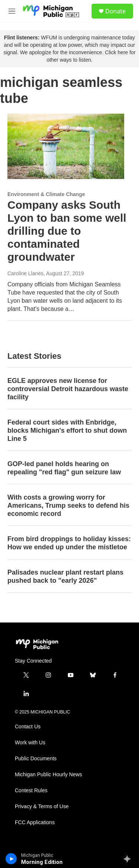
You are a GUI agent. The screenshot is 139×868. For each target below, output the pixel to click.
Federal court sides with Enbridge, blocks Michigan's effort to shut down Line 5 (67, 430)
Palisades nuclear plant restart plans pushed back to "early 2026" (65, 576)
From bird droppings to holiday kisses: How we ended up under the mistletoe (69, 543)
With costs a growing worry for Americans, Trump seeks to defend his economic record (68, 505)
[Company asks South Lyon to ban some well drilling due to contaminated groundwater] (66, 146)
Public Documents (36, 759)
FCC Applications (35, 823)
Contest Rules (31, 791)
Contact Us (28, 727)
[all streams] (129, 859)
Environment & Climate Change (46, 194)
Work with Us (30, 743)
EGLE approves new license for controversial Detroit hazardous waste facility (68, 389)
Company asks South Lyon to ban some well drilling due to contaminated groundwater (67, 231)
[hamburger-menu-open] (12, 11)
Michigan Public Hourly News (48, 775)
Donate (115, 11)
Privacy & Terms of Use (42, 807)
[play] (11, 859)
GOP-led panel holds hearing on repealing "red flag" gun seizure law (64, 468)
